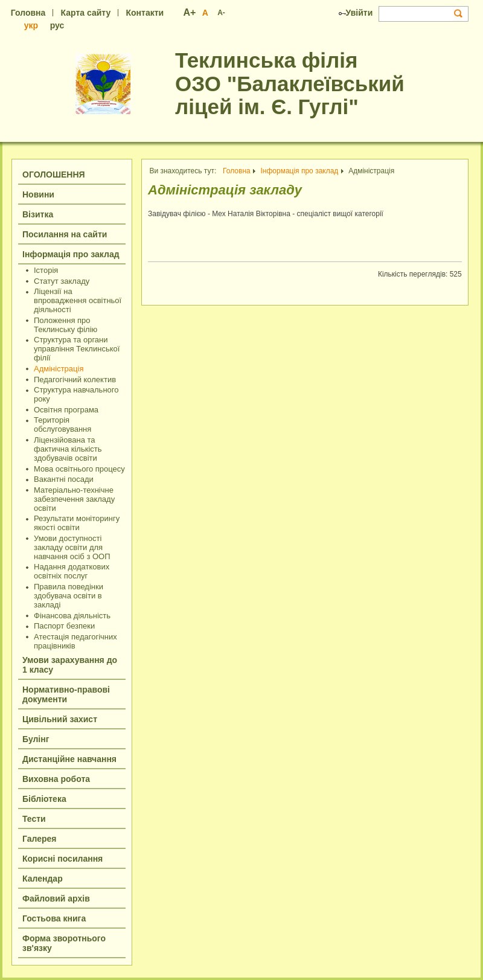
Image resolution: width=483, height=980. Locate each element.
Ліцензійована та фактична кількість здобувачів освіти (68, 449)
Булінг (36, 739)
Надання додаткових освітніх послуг (72, 571)
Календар (43, 879)
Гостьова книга (54, 918)
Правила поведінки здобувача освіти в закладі (69, 596)
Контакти (145, 13)
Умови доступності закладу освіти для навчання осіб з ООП (72, 547)
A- (221, 13)
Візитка (38, 214)
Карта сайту (86, 13)
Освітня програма (66, 410)
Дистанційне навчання (69, 759)
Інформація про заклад (71, 254)
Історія (46, 270)
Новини (38, 194)
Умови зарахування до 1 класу (70, 665)
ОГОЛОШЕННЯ (54, 175)
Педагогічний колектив (75, 380)
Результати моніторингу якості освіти (77, 523)
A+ (190, 12)
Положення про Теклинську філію (66, 325)
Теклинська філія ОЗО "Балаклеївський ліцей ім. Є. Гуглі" (290, 83)
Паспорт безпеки (64, 626)
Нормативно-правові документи (66, 694)
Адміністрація (59, 369)
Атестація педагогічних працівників (75, 641)
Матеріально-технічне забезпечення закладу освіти (74, 499)
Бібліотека (44, 799)
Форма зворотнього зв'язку (64, 943)
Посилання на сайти (65, 234)
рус (57, 25)
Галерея (40, 839)
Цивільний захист (60, 719)
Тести (34, 819)
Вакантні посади (64, 479)
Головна (28, 13)
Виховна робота (56, 779)
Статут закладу (62, 281)
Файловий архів (56, 898)
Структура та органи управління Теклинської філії (77, 349)
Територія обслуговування (62, 424)
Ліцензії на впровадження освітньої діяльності (78, 300)
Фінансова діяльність (72, 616)
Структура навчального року (76, 394)
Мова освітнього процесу (79, 469)
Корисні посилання (62, 859)
